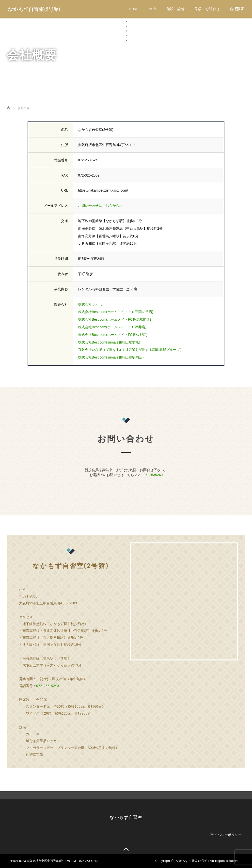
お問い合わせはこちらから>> (101, 206)
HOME (134, 9)
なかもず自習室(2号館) (192, 861)
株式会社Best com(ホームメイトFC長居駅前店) (114, 319)
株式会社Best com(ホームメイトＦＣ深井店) (112, 327)
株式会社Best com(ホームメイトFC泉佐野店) (113, 335)
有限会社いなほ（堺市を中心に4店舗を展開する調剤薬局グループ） (131, 350)
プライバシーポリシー (224, 835)
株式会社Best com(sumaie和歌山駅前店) (109, 342)
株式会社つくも (90, 304)
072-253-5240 (47, 686)
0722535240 (153, 475)
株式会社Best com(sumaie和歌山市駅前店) (111, 357)
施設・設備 (176, 9)
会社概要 (137, 41)
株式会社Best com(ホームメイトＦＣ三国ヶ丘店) (116, 312)
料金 (153, 9)
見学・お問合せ (207, 9)
